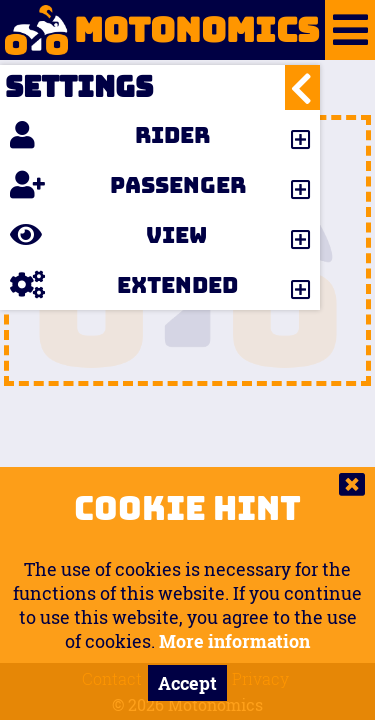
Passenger (128, 185)
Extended (124, 285)
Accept (187, 683)
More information (234, 641)
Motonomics (159, 30)
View (108, 235)
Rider (110, 135)
